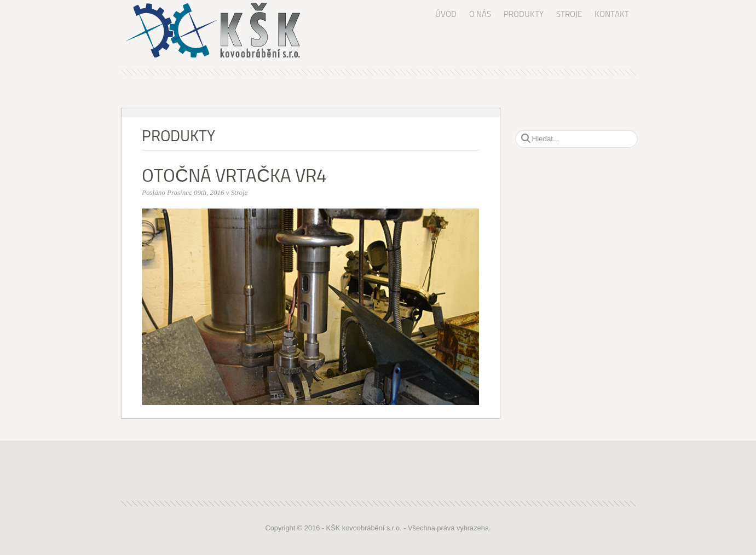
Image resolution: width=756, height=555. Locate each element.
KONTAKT (612, 14)
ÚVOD (446, 14)
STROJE (569, 14)
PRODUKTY (524, 14)
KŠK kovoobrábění (224, 30)
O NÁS (480, 14)
